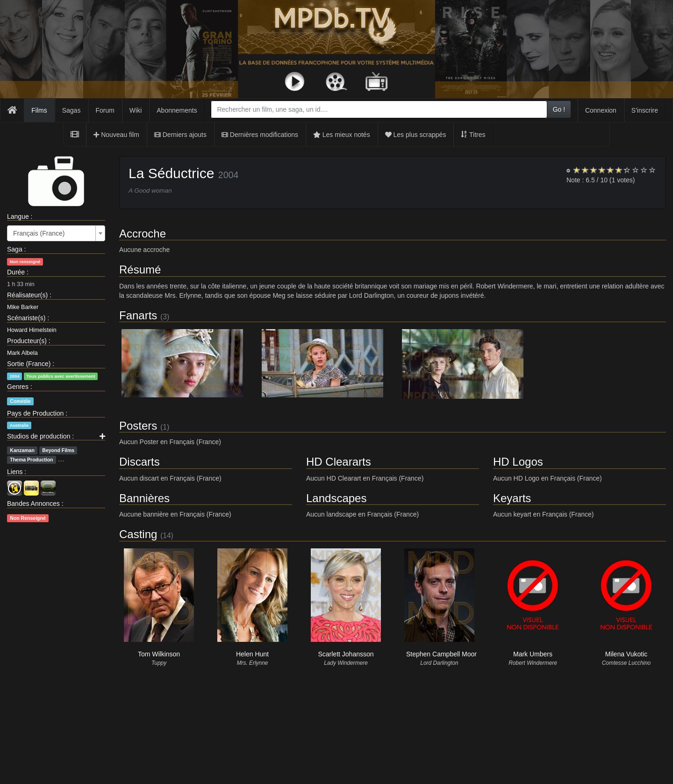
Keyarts (512, 498)
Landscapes (336, 498)
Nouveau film (116, 135)
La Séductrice (171, 173)
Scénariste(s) (26, 318)
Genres (18, 387)
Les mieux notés (342, 135)
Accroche (143, 234)
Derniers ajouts (180, 135)
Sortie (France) (29, 364)
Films (39, 110)
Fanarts (138, 315)
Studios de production (39, 436)
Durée (16, 272)
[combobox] (379, 109)
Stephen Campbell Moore (443, 654)
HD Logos (518, 462)
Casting (138, 534)
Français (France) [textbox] (39, 233)
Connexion (601, 110)
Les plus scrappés (416, 135)
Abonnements (177, 110)
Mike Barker (23, 307)
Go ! (559, 109)
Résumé (140, 270)
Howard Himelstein (32, 330)
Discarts (140, 462)
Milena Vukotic (626, 654)
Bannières (144, 498)
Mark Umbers (533, 654)
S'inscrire (645, 110)
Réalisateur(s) (27, 295)
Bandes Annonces (33, 503)
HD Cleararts (339, 462)
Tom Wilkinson (159, 654)
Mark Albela (22, 353)
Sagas (72, 110)
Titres (473, 135)
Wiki (136, 110)
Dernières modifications (260, 135)
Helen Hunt (252, 654)
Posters (138, 426)
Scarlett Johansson (346, 654)
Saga (15, 249)
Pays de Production (35, 413)
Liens (15, 472)
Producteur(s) (27, 341)
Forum (105, 110)
